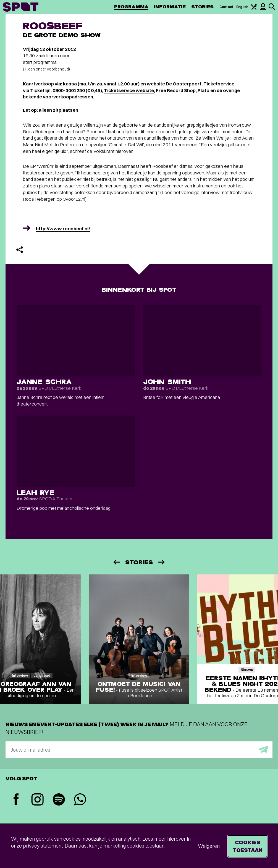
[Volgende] (162, 562)
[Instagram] (37, 800)
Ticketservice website (129, 90)
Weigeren (209, 846)
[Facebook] (16, 800)
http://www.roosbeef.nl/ (63, 228)
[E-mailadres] (139, 750)
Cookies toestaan (247, 846)
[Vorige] (116, 562)
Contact (227, 7)
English (242, 7)
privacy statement (43, 846)
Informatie (170, 7)
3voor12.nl (74, 199)
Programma (131, 7)
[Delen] (20, 250)
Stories (203, 7)
